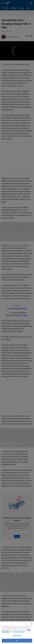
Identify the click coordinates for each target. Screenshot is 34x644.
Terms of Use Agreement (18, 632)
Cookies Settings (17, 635)
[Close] (32, 624)
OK (17, 641)
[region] (17, 633)
